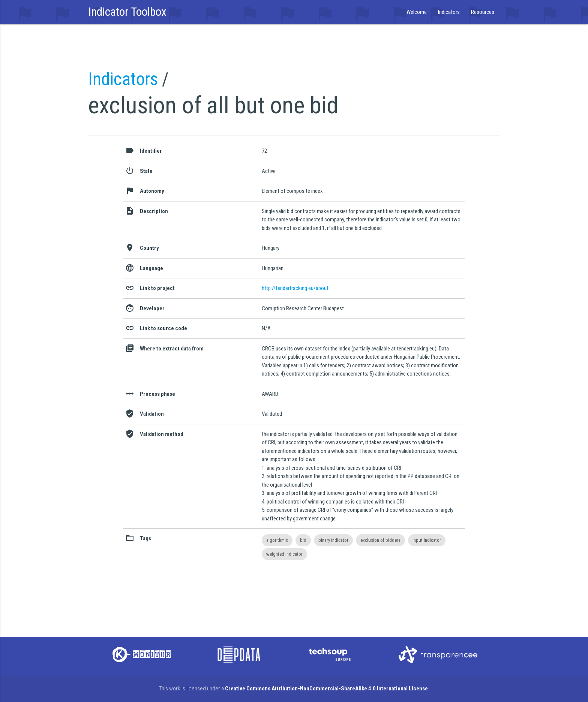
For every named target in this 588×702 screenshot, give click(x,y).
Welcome (417, 12)
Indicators (449, 12)
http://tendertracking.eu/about (295, 288)
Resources (483, 12)
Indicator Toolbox (127, 12)
